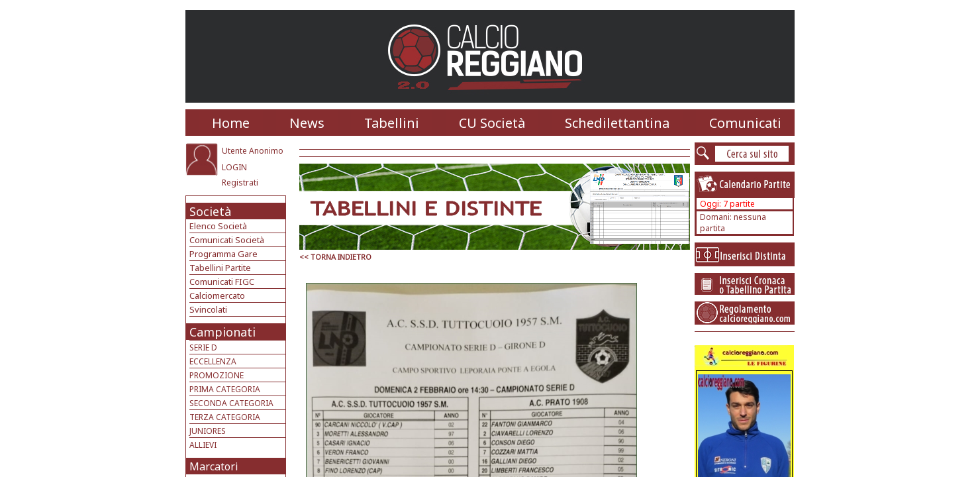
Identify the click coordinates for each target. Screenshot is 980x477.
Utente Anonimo (253, 151)
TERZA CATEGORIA (225, 417)
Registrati (240, 183)
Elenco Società (218, 226)
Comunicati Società (227, 240)
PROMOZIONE (217, 375)
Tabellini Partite (220, 268)
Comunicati (745, 123)
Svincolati (208, 309)
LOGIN (234, 167)
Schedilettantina (617, 123)
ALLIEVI (203, 445)
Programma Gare (223, 254)
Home (231, 123)
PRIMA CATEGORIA (225, 389)
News (307, 123)
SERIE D (203, 347)
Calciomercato (217, 295)
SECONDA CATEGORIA (231, 403)
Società (210, 211)
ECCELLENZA (213, 361)
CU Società (492, 123)
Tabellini (392, 123)
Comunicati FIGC (222, 282)
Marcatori (214, 466)
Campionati (222, 332)
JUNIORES (208, 431)
